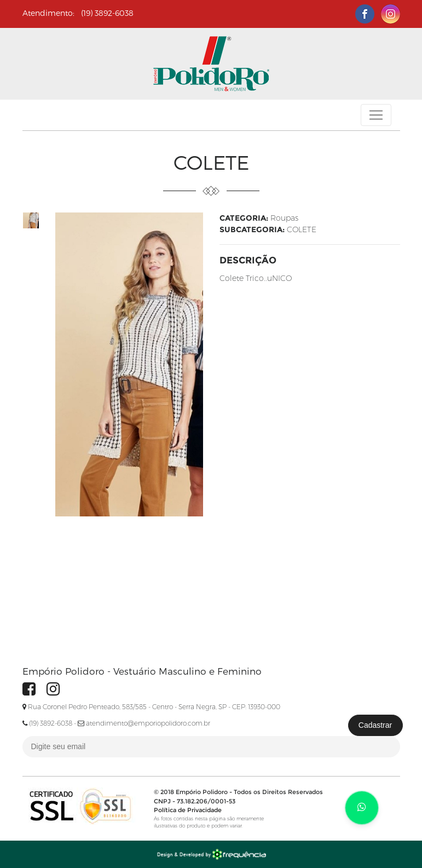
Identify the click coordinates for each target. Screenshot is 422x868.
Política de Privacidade (188, 810)
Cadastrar (375, 725)
